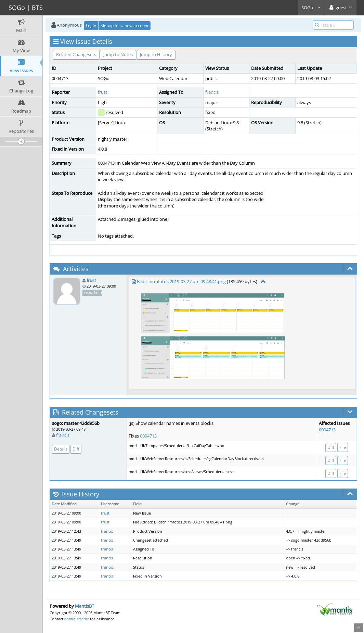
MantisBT (84, 606)
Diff (76, 449)
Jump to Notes (118, 54)
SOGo (311, 8)
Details (61, 449)
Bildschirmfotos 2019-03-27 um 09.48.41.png (181, 281)
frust (103, 92)
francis (212, 92)
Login (91, 26)
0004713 (148, 436)
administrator (77, 619)
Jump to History (156, 54)
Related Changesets (76, 54)
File (343, 447)
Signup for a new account (125, 26)
